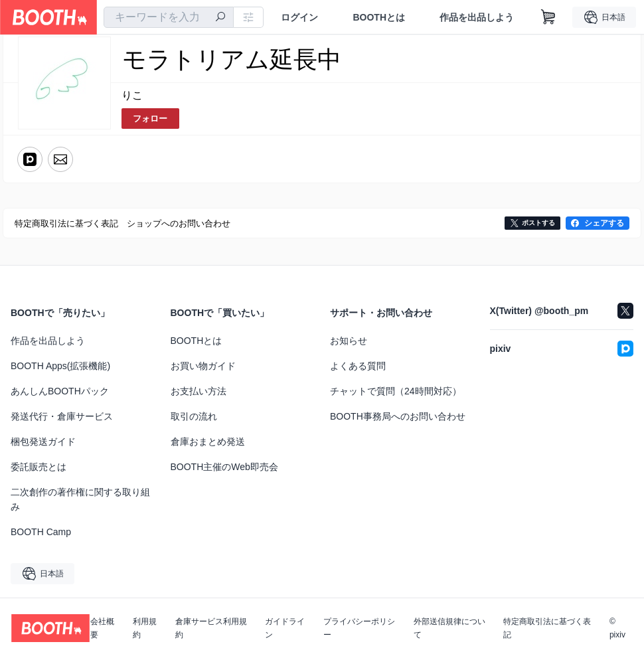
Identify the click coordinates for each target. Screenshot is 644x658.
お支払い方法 (199, 391)
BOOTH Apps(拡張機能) (60, 366)
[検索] (220, 18)
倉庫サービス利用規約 (211, 628)
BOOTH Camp (41, 532)
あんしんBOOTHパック (60, 391)
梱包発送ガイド (43, 442)
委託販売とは (39, 467)
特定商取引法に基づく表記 (547, 628)
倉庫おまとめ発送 (208, 442)
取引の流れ (194, 416)
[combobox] (169, 17)
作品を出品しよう (477, 17)
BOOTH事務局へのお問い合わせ (398, 416)
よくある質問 (358, 366)
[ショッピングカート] (548, 17)
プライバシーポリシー (359, 628)
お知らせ (349, 341)
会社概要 (102, 628)
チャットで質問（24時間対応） (396, 391)
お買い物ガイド (203, 366)
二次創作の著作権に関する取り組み (80, 499)
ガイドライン (285, 628)
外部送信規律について (449, 628)
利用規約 (145, 628)
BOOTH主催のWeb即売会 (224, 467)
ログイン (299, 17)
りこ (132, 95)
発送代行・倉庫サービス (62, 416)
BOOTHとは (379, 17)
